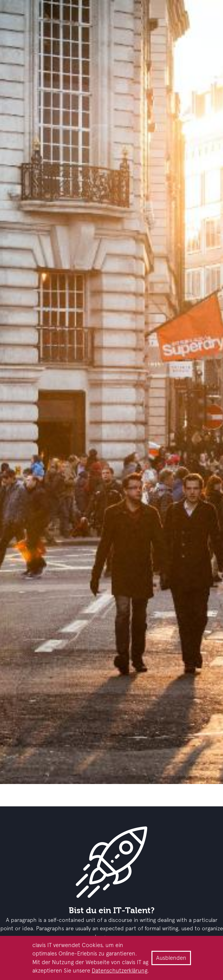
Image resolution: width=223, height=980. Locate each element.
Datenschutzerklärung (120, 971)
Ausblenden (171, 958)
